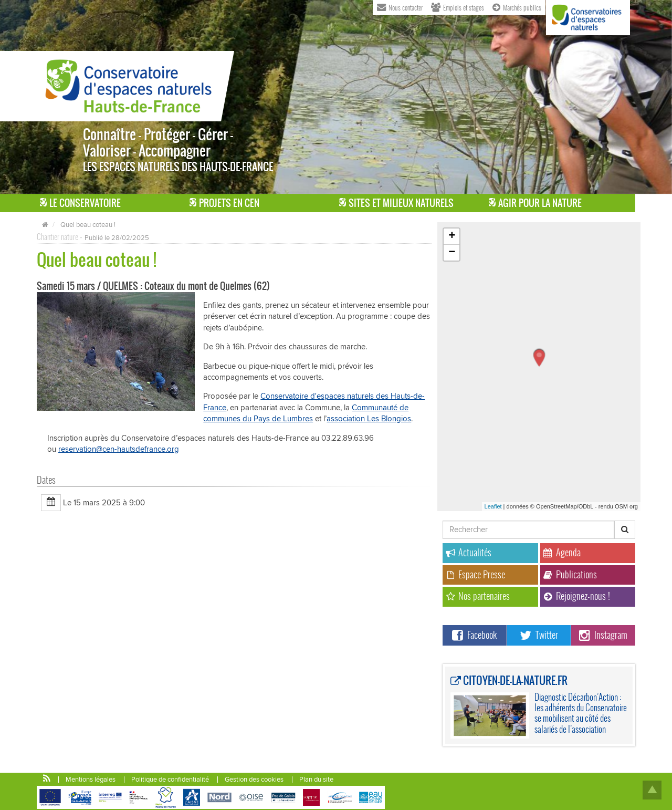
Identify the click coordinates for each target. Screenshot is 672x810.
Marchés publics (517, 7)
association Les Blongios (369, 419)
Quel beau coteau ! (88, 225)
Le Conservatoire (80, 203)
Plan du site (316, 780)
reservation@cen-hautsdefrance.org (119, 449)
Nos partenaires (478, 596)
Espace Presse (475, 574)
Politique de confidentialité (170, 780)
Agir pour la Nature (535, 203)
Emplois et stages (458, 7)
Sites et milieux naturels (396, 203)
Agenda (562, 552)
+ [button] (452, 236)
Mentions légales (91, 780)
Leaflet (493, 506)
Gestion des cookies (254, 780)
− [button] (452, 253)
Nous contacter (400, 7)
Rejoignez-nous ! (577, 596)
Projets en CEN (224, 203)
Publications (570, 574)
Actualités (469, 552)
